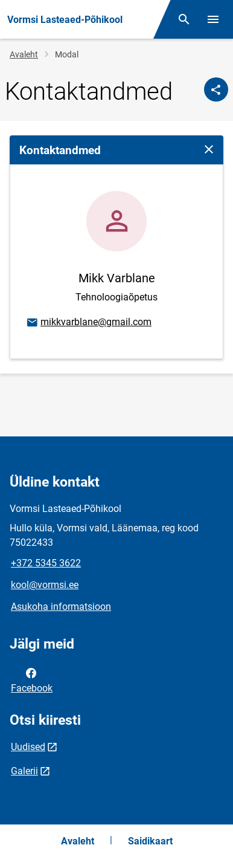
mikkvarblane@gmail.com (88, 323)
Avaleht (24, 54)
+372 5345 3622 (46, 563)
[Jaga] (216, 89)
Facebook (32, 679)
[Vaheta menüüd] (213, 19)
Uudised (28, 747)
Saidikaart (150, 841)
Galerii (24, 771)
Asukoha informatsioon (61, 607)
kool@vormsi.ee (45, 585)
